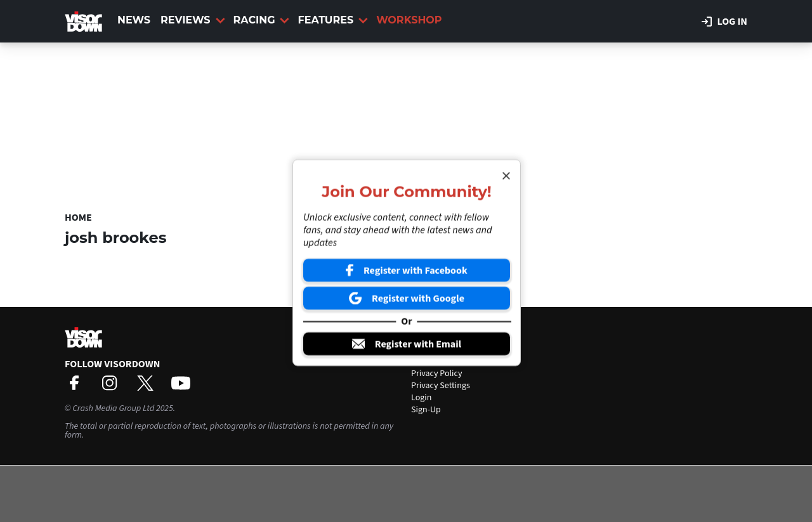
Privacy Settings (441, 386)
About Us (428, 349)
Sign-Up (426, 410)
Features (333, 20)
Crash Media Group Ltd (113, 408)
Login (421, 398)
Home (78, 218)
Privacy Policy (437, 374)
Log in (724, 22)
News (134, 20)
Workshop (409, 20)
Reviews (193, 20)
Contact (426, 362)
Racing (262, 20)
